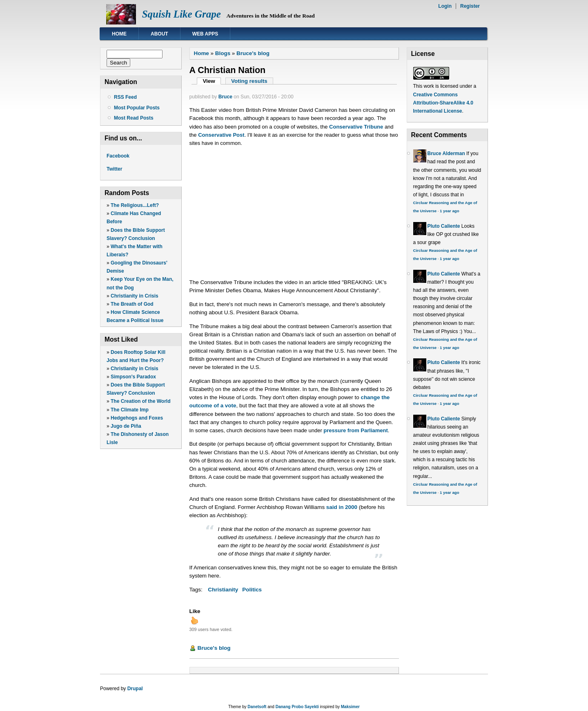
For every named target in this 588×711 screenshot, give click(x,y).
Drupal (135, 689)
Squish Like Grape (182, 14)
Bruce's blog (253, 53)
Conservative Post (221, 135)
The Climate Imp (130, 410)
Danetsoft (257, 707)
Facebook (118, 156)
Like (195, 611)
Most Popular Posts (137, 108)
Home (119, 34)
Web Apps (205, 34)
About (159, 34)
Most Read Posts (134, 118)
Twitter (114, 169)
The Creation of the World (140, 401)
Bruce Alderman (446, 153)
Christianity (223, 590)
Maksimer (350, 707)
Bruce (225, 97)
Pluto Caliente (444, 226)
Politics (252, 590)
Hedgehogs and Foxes (137, 418)
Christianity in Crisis (135, 296)
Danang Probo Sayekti (297, 707)
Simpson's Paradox (133, 377)
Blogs (223, 53)
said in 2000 (342, 507)
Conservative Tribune (356, 127)
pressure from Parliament (356, 430)
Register (470, 6)
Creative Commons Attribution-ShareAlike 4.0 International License (443, 103)
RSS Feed (125, 97)
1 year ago (449, 211)
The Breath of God (132, 304)
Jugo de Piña (126, 426)
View (212, 81)
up (194, 620)
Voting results (249, 81)
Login (445, 6)
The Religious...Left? (135, 205)
